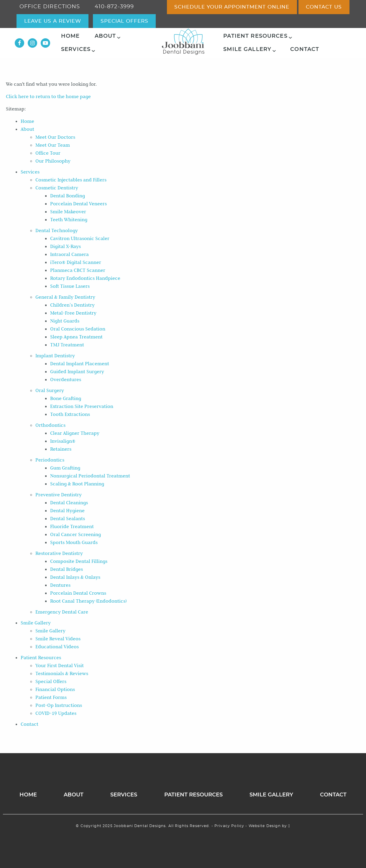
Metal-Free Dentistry (73, 313)
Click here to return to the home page (48, 96)
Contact (305, 49)
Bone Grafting (66, 398)
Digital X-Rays (65, 246)
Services (76, 49)
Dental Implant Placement (80, 363)
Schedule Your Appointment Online (232, 7)
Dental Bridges (67, 569)
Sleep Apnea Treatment (76, 337)
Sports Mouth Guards (74, 542)
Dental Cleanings (69, 502)
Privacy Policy (229, 826)
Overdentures (66, 379)
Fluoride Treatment (72, 526)
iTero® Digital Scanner (76, 262)
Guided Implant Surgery (77, 371)
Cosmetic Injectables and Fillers (71, 180)
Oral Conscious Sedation (78, 329)
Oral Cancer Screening (76, 534)
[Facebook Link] (19, 43)
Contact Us (324, 7)
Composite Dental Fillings (79, 561)
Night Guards (65, 321)
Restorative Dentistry (59, 553)
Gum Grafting (65, 468)
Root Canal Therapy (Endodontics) (88, 601)
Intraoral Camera (69, 254)
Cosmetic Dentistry (57, 188)
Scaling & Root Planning (77, 484)
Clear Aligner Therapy (75, 433)
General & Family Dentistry (65, 297)
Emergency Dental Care (62, 612)
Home (70, 36)
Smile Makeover (68, 211)
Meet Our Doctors (55, 137)
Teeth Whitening (69, 219)
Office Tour (48, 153)
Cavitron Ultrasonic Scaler (80, 238)
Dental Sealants (68, 518)
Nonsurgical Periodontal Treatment (90, 476)
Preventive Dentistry (59, 495)
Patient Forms (51, 697)
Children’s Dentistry (72, 305)
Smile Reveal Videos (58, 639)
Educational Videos (57, 647)
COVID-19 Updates (56, 713)
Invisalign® (63, 441)
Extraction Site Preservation (82, 406)
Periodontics (50, 460)
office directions (50, 7)
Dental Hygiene (67, 510)
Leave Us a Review (53, 21)
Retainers (61, 449)
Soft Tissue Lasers (70, 286)
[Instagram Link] (32, 43)
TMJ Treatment (67, 345)
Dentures (60, 585)
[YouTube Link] (45, 43)
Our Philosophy (53, 161)
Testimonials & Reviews (62, 673)
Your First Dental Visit (60, 665)
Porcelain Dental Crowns (78, 593)
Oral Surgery (50, 390)
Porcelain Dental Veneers (78, 204)
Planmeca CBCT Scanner (78, 270)
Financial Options (55, 689)
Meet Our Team (53, 145)
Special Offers (51, 681)
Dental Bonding (68, 196)
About (105, 36)
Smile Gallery (247, 49)
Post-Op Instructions (59, 705)
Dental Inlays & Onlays (75, 577)
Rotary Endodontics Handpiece (85, 278)
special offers (124, 21)
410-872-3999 (114, 7)
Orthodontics (50, 425)
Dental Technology (57, 230)
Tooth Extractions (70, 414)
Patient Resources (255, 36)
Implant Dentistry (55, 356)
